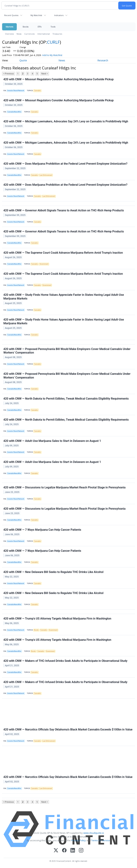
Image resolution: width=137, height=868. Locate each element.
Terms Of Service (101, 840)
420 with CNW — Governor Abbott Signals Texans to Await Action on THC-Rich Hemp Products (64, 210)
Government (44, 264)
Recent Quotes (11, 15)
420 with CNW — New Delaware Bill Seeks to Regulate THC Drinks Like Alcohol (53, 572)
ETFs (40, 27)
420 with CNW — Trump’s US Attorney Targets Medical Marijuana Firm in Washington (57, 619)
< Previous (8, 74)
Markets (9, 27)
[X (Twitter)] (56, 851)
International (44, 34)
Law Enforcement (46, 175)
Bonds (36, 630)
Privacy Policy (78, 840)
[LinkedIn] (73, 851)
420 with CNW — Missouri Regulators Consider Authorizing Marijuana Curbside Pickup (59, 79)
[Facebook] (64, 851)
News (19, 34)
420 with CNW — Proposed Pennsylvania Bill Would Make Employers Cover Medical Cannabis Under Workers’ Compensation (67, 351)
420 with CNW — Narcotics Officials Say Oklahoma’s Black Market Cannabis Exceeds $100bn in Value (68, 729)
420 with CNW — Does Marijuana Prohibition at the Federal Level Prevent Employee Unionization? (65, 164)
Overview (9, 34)
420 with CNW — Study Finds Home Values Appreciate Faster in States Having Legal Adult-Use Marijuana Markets (64, 297)
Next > (45, 74)
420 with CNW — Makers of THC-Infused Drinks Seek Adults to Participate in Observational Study (65, 661)
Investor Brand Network (16, 91)
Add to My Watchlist (59, 55)
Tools (53, 27)
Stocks (25, 27)
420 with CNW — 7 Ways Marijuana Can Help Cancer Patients (42, 530)
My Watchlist (36, 15)
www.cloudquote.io (94, 833)
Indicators (59, 15)
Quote (23, 60)
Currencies (29, 34)
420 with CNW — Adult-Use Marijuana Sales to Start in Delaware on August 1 (52, 441)
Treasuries (57, 34)
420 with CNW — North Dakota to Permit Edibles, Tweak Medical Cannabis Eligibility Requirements (66, 399)
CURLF (53, 42)
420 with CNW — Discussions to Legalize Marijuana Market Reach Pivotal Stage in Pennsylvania (64, 487)
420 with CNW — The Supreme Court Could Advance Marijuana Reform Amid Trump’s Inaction (63, 253)
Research (103, 60)
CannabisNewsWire (14, 112)
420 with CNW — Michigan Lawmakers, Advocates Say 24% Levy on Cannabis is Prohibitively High (66, 121)
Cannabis (37, 91)
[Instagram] (81, 851)
